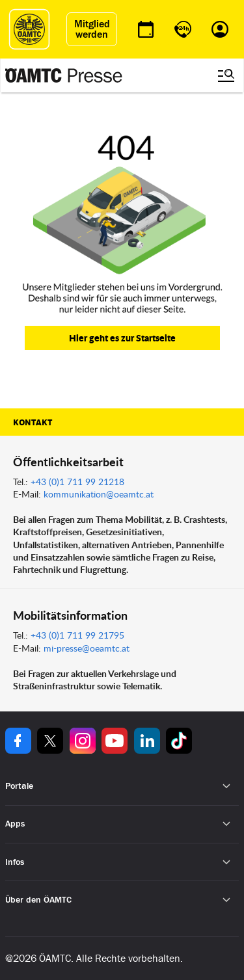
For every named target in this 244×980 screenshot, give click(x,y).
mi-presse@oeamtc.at (87, 648)
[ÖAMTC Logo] (29, 29)
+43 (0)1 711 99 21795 (77, 635)
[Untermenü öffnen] (227, 787)
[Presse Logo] (64, 75)
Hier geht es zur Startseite (122, 338)
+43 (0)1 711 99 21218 (77, 482)
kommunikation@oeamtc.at (99, 494)
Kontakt (33, 423)
